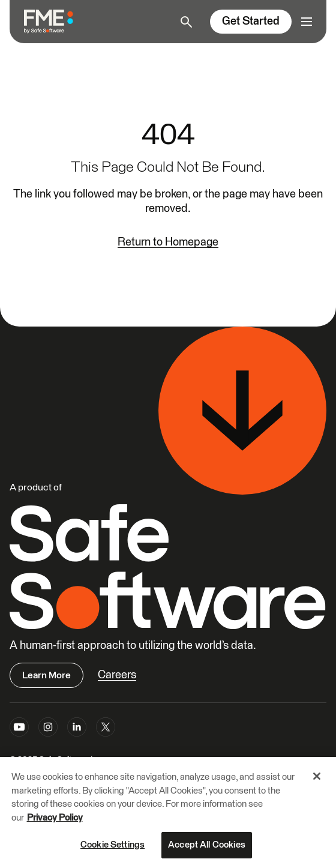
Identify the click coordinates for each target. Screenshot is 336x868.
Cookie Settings (112, 845)
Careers (117, 675)
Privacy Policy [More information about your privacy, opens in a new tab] (55, 818)
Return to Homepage (168, 242)
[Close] (317, 777)
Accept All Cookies (207, 845)
